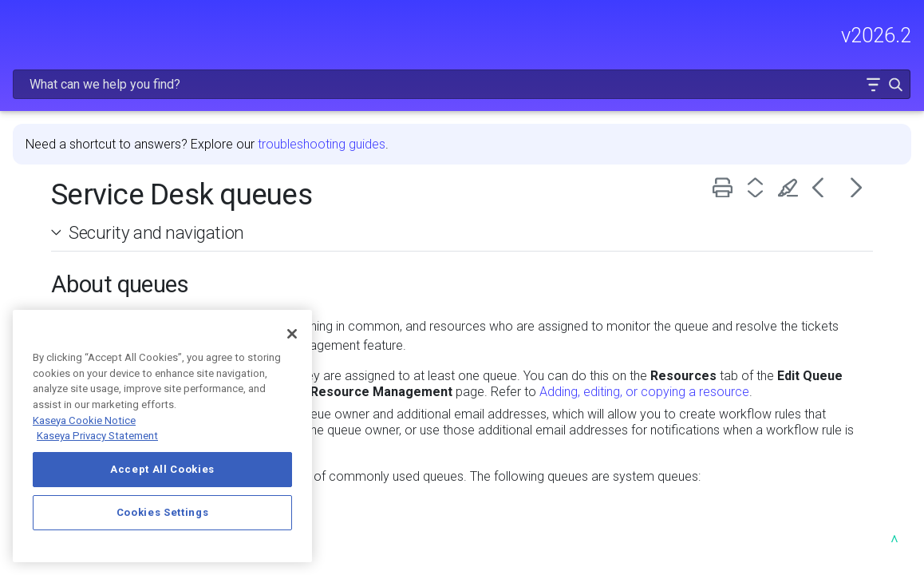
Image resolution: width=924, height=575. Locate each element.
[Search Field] (462, 84)
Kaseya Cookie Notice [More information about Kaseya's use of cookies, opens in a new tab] (84, 420)
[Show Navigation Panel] (22, 28)
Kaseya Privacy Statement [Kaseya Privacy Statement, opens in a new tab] (97, 436)
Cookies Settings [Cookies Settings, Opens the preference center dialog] (163, 512)
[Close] (292, 334)
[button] (873, 84)
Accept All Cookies (162, 469)
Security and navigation (156, 191)
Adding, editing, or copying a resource (644, 350)
